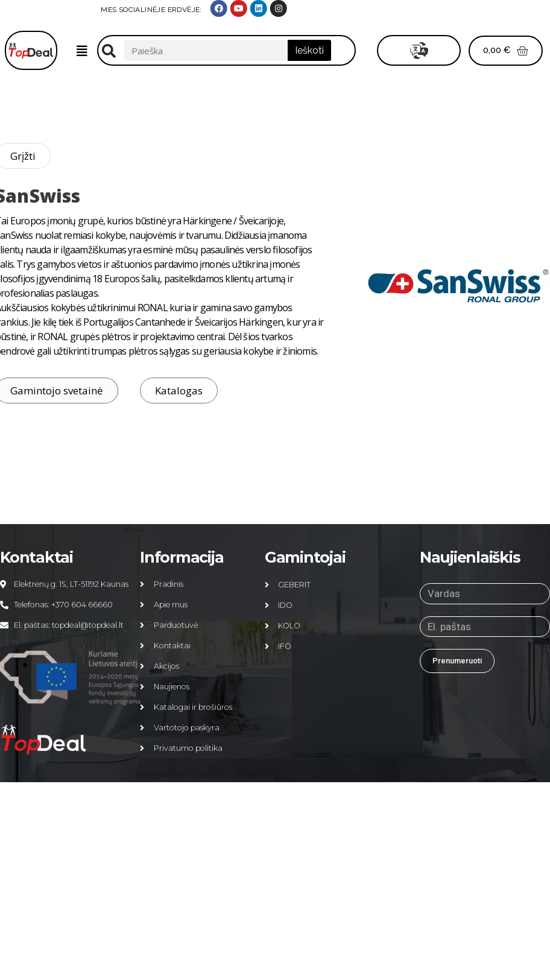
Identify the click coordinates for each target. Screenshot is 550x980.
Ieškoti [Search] (309, 50)
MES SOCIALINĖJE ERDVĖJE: (407, 10)
